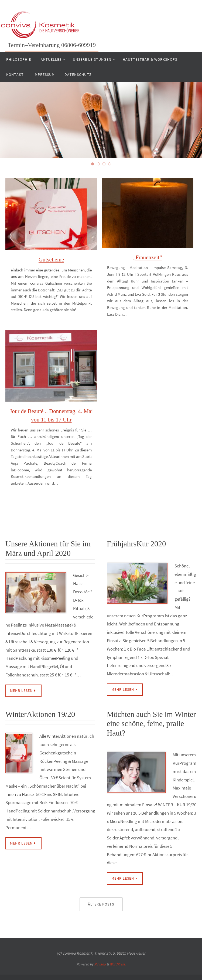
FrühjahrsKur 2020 (136, 544)
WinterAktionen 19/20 (39, 714)
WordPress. (118, 963)
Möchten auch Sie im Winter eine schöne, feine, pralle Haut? (150, 723)
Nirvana (100, 963)
